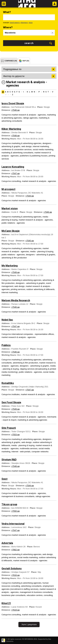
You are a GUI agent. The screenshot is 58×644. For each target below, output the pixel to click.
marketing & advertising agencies (27, 143)
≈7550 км (15, 511)
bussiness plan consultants (14, 595)
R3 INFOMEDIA (28, 639)
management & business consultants (18, 496)
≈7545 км (30, 241)
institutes (16, 394)
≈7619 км (15, 610)
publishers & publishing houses (34, 156)
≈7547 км (15, 173)
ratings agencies (30, 118)
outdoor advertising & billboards (40, 289)
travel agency (15, 23)
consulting (16, 181)
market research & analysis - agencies (29, 115)
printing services (18, 289)
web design (27, 146)
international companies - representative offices (33, 334)
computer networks (40, 452)
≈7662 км (15, 550)
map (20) (26, 61)
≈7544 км (30, 196)
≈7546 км (15, 110)
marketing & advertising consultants (17, 153)
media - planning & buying (42, 251)
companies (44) (11, 61)
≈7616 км (15, 575)
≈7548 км (15, 136)
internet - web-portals (21, 452)
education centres (35, 595)
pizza (31, 23)
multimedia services (29, 448)
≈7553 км (15, 435)
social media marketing (43, 149)
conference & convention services (17, 149)
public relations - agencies (13, 223)
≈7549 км (15, 272)
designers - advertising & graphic (41, 255)
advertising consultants (31, 586)
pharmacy (24, 23)
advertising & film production (14, 258)
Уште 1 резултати (29, 625)
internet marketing (41, 146)
